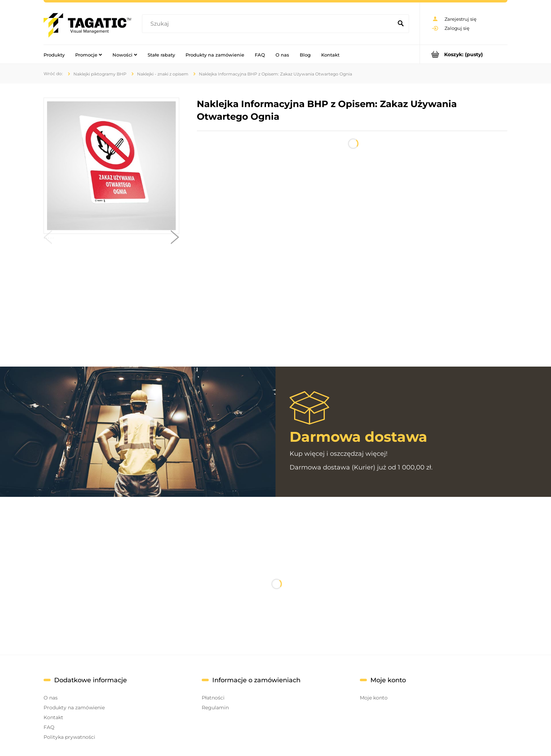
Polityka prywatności (69, 737)
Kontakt (53, 717)
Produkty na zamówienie (74, 708)
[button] (48, 239)
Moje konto (374, 698)
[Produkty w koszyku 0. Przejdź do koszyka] (464, 54)
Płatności (213, 698)
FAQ (49, 727)
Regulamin (215, 708)
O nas (51, 698)
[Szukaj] (401, 24)
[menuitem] (54, 54)
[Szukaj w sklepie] (269, 24)
